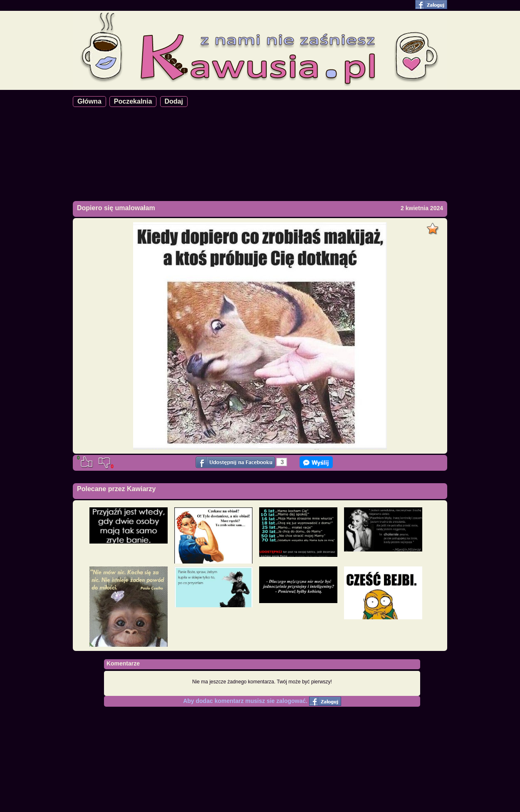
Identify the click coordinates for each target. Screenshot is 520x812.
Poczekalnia (133, 101)
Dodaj (174, 101)
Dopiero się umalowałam (116, 208)
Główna (89, 101)
